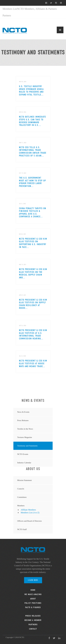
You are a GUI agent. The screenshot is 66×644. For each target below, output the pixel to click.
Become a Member (33, 620)
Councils (21, 489)
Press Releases (23, 420)
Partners (7, 15)
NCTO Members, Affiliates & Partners (37, 9)
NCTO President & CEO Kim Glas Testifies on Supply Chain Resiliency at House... (33, 304)
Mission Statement (24, 480)
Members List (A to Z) (30, 513)
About (33, 599)
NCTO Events (23, 454)
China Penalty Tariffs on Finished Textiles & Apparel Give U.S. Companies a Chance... (33, 213)
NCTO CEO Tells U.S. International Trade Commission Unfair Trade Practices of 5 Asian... (33, 152)
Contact (33, 629)
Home (33, 590)
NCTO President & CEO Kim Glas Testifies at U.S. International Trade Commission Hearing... (33, 334)
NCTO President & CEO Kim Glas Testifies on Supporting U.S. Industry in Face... (33, 243)
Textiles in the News (25, 429)
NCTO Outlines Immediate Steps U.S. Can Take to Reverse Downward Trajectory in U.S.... (32, 121)
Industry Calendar (24, 463)
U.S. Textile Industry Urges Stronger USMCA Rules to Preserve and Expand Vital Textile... (31, 91)
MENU (60, 30)
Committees (22, 497)
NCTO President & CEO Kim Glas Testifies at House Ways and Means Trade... (33, 364)
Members (21, 506)
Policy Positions (33, 603)
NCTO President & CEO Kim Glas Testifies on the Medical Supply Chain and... (33, 273)
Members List (10, 9)
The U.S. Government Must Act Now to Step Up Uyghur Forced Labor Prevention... (32, 182)
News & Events (23, 412)
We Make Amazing (33, 594)
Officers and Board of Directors (30, 521)
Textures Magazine (25, 437)
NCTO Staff (22, 529)
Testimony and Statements (27, 446)
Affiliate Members (28, 510)
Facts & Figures (33, 607)
